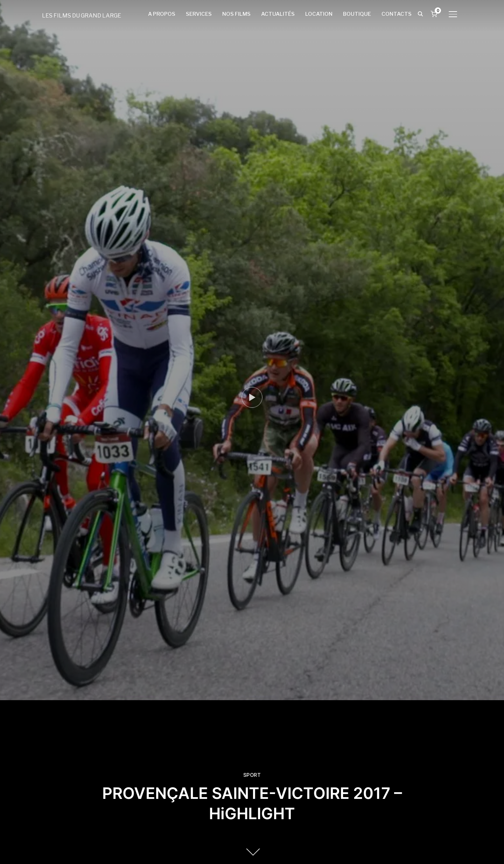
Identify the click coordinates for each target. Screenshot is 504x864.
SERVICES (199, 14)
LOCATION (319, 14)
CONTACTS (397, 14)
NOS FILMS (236, 14)
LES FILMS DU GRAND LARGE (82, 16)
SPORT (252, 775)
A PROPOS (162, 14)
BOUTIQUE (357, 14)
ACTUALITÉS (278, 14)
